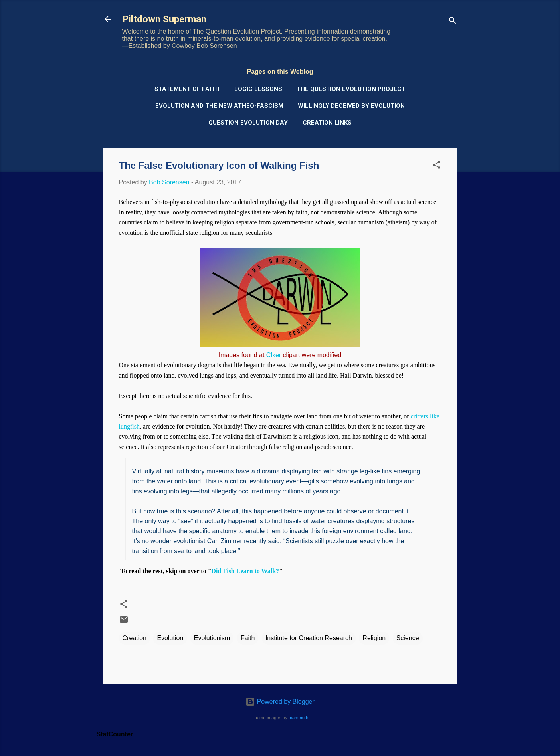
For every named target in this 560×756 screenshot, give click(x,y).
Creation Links (327, 123)
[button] (437, 166)
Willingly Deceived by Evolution (351, 106)
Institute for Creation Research (309, 638)
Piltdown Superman (164, 19)
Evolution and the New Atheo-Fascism (219, 106)
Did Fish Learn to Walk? (245, 571)
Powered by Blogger (280, 702)
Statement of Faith (187, 89)
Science (408, 638)
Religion (374, 638)
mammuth (299, 718)
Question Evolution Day (248, 123)
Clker (274, 355)
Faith (248, 638)
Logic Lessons (258, 89)
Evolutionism (212, 638)
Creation (135, 638)
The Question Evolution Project (351, 89)
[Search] (453, 22)
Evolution (170, 638)
